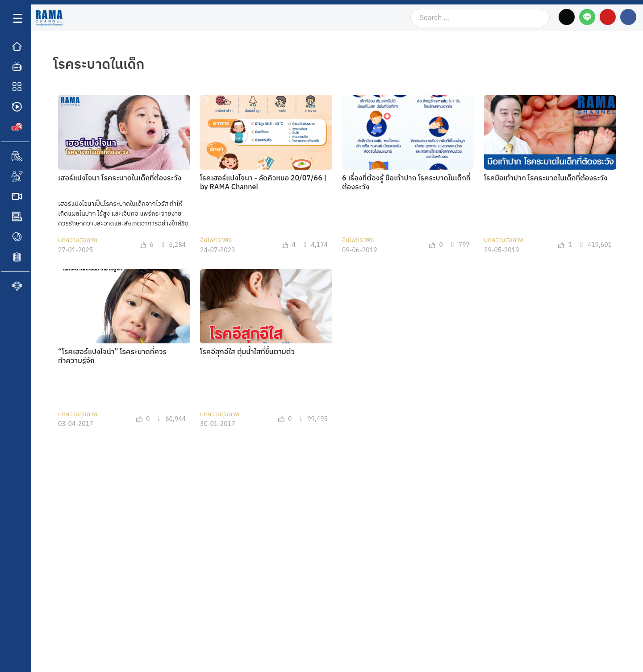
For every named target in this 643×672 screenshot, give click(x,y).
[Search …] (480, 18)
